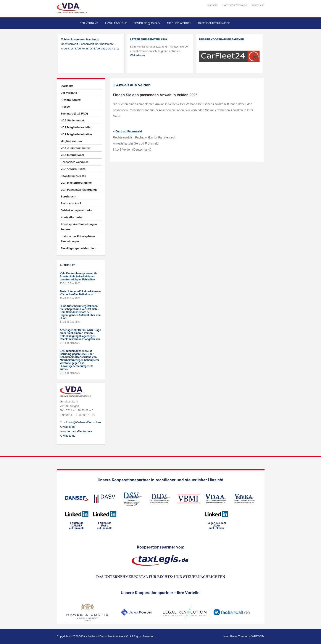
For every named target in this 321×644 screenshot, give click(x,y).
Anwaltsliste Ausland (73, 176)
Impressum (258, 5)
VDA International (72, 155)
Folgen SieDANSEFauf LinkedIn (77, 526)
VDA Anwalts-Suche (73, 169)
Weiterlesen (137, 55)
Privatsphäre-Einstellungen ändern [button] (79, 227)
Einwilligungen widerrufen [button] (78, 248)
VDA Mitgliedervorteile (76, 127)
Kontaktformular (72, 217)
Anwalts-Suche (116, 23)
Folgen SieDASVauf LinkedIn (105, 526)
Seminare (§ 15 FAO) (147, 23)
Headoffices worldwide (75, 162)
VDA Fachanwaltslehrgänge (79, 190)
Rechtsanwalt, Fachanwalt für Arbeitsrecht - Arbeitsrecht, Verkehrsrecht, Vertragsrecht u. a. (90, 44)
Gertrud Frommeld (129, 131)
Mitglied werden (179, 23)
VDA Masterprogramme (76, 183)
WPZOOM (258, 636)
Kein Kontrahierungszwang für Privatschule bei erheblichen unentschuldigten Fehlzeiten (79, 277)
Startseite (212, 5)
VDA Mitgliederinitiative (76, 134)
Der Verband (89, 23)
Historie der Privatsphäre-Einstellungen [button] (78, 239)
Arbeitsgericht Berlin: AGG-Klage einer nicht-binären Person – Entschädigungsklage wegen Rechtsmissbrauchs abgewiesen (81, 335)
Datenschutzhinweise (235, 5)
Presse (65, 107)
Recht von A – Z (71, 203)
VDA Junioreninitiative (76, 148)
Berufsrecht (69, 196)
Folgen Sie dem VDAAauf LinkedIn (216, 526)
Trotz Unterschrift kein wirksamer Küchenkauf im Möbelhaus (81, 293)
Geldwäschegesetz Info (76, 210)
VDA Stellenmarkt (72, 120)
